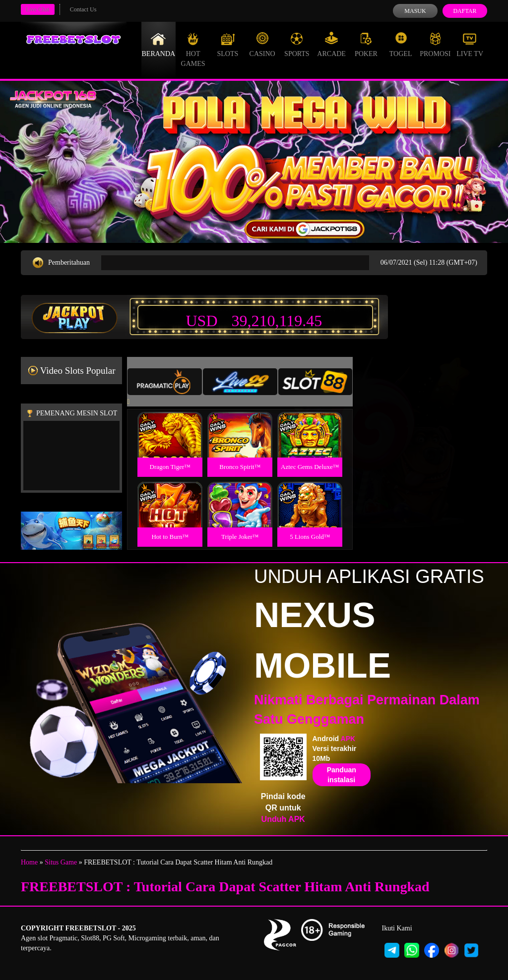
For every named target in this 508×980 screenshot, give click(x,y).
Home (29, 862)
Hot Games (193, 50)
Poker (366, 45)
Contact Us (83, 9)
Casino (262, 45)
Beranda (159, 45)
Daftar (465, 11)
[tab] (165, 382)
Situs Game (61, 862)
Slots (227, 45)
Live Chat (38, 9)
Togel (401, 45)
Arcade (331, 45)
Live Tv (470, 45)
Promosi (435, 45)
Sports (297, 45)
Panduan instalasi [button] (342, 775)
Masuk (415, 11)
